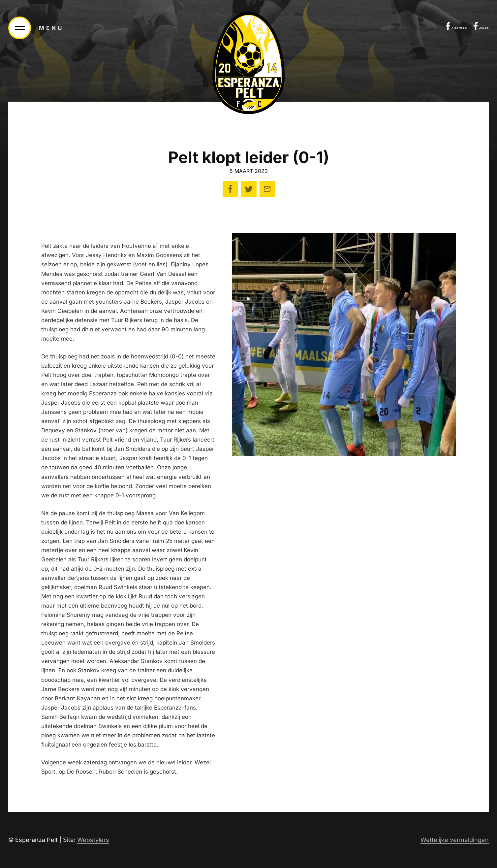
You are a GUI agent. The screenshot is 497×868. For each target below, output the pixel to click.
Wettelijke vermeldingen (455, 840)
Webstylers (93, 840)
